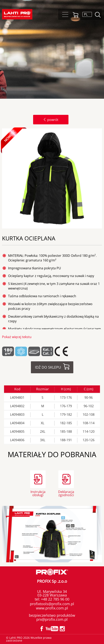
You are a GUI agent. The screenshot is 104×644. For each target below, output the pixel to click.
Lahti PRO (17, 14)
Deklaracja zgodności (66, 493)
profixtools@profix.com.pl (52, 604)
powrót (51, 120)
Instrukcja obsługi (38, 493)
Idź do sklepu (48, 367)
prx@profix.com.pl (52, 619)
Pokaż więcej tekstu (17, 337)
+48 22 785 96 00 (55, 599)
